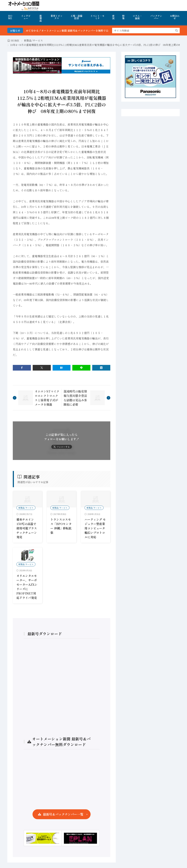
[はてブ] (62, 368)
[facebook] (22, 368)
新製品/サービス (33, 40)
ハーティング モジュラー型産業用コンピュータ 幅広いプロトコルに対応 (95, 528)
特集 (123, 17)
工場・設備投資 (76, 17)
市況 (113, 17)
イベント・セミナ (97, 17)
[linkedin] (101, 368)
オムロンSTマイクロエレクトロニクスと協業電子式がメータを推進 (47, 398)
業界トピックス (57, 17)
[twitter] (42, 368)
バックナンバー (156, 17)
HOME (10, 17)
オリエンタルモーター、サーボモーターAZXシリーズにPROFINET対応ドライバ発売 (27, 587)
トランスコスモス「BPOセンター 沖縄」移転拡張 (61, 526)
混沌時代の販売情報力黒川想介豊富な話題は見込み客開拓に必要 (75, 398)
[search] (177, 31)
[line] (81, 368)
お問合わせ (175, 17)
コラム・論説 (137, 17)
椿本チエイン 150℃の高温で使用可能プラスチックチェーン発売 (27, 528)
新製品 (41, 18)
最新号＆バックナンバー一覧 (63, 814)
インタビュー (26, 17)
